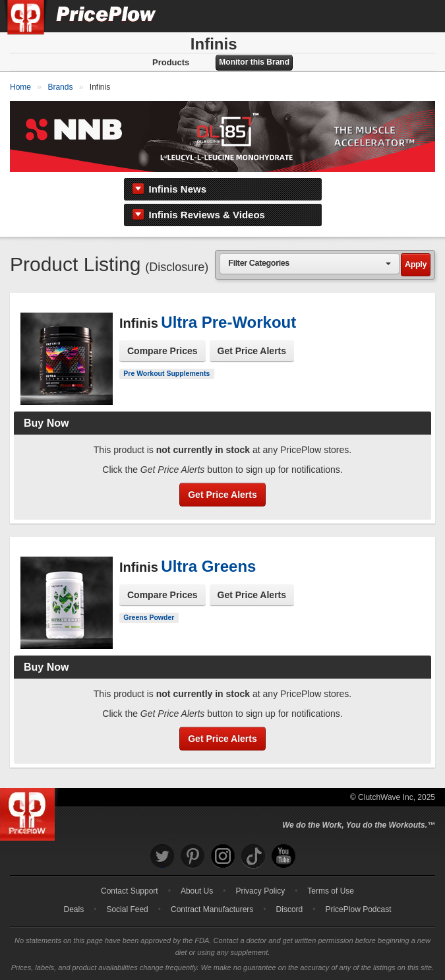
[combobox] (310, 263)
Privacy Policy (260, 891)
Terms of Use (331, 891)
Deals (74, 909)
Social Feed (127, 909)
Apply (416, 264)
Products (171, 62)
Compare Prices (163, 351)
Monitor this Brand (254, 62)
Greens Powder (149, 617)
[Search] (391, 16)
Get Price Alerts (252, 351)
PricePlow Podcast (358, 909)
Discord (290, 909)
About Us (197, 891)
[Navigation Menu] (421, 16)
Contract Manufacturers (212, 909)
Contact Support (130, 891)
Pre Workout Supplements (166, 373)
